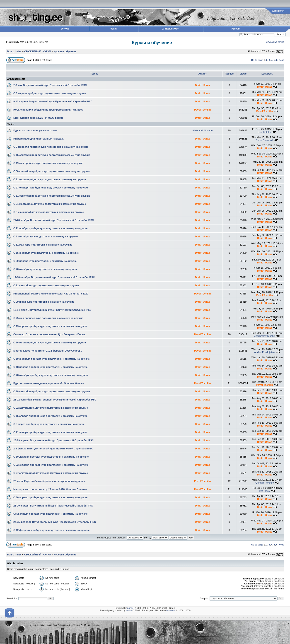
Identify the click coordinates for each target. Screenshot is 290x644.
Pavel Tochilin (202, 110)
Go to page (257, 60)
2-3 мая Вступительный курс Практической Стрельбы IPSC (50, 85)
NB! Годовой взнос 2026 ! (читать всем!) (38, 118)
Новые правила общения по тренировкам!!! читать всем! (49, 110)
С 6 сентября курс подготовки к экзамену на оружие (46, 236)
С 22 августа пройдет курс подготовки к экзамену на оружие (51, 408)
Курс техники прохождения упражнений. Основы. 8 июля (49, 383)
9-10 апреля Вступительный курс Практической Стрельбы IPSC (53, 101)
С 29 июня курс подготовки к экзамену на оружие (44, 302)
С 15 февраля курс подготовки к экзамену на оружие (46, 253)
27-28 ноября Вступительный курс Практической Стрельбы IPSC (54, 220)
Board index (14, 51)
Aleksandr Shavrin (202, 130)
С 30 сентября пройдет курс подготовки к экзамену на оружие (52, 171)
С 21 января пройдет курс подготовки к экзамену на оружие (50, 432)
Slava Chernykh (265, 140)
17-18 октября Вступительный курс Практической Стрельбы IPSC (54, 277)
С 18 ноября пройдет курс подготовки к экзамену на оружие (50, 367)
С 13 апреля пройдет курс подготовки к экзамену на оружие (50, 326)
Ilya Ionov (265, 491)
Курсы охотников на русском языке (35, 130)
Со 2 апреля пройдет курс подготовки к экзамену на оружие (50, 514)
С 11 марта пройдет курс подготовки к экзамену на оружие (50, 179)
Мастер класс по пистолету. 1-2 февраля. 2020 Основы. (48, 351)
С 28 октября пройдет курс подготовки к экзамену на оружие (51, 375)
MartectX (171, 611)
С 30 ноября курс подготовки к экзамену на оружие (45, 261)
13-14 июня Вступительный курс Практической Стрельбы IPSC (52, 310)
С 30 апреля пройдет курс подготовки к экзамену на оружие (50, 497)
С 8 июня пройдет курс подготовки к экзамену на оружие (49, 212)
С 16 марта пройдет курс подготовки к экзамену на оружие (50, 343)
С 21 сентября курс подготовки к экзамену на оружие (46, 285)
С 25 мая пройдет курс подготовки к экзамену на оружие (48, 318)
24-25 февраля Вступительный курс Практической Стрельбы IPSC (55, 522)
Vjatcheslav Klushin (265, 336)
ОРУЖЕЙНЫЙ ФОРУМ (38, 51)
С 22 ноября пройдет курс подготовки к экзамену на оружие (50, 228)
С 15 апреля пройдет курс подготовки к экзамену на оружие (50, 416)
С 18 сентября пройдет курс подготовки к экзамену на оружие (52, 391)
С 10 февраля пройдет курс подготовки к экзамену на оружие (51, 359)
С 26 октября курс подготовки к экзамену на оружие (45, 269)
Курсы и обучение (152, 43)
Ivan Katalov (265, 132)
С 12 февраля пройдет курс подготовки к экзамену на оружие (51, 530)
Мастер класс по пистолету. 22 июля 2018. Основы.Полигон (50, 489)
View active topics (275, 42)
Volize (129, 611)
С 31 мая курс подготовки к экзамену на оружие (43, 245)
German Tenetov (265, 483)
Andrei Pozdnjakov (265, 352)
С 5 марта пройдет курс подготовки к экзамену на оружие (49, 424)
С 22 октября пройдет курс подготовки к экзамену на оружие (51, 465)
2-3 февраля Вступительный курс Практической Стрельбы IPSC (53, 449)
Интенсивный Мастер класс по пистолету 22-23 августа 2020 (51, 294)
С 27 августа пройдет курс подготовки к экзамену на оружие (51, 473)
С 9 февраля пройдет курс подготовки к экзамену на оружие (51, 147)
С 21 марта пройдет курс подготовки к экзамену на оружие (50, 204)
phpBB (131, 608)
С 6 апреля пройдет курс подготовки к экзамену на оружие (50, 93)
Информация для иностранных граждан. (39, 139)
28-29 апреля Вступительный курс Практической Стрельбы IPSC (54, 440)
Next (281, 60)
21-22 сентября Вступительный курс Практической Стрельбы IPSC (55, 400)
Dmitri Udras (203, 85)
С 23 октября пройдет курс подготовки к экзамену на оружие (51, 188)
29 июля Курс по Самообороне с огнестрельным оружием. (50, 481)
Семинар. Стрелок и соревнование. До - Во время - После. (50, 334)
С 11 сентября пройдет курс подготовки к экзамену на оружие (52, 196)
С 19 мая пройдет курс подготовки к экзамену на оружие (48, 163)
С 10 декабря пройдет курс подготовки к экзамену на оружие (51, 457)
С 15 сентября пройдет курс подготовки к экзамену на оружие (52, 155)
